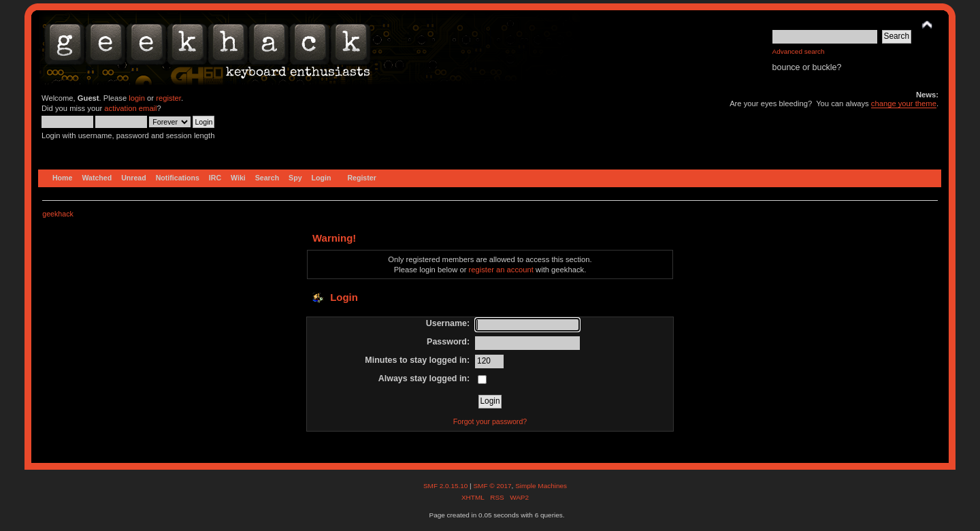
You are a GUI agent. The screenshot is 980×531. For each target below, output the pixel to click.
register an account (501, 270)
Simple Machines (541, 486)
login (137, 98)
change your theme (904, 103)
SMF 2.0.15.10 (446, 486)
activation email (130, 108)
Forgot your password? (490, 421)
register (168, 98)
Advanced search (799, 51)
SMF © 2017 (492, 486)
